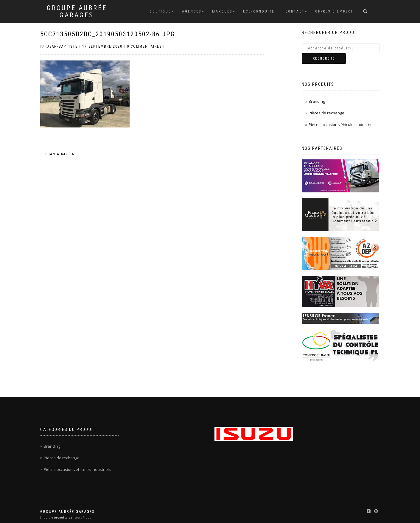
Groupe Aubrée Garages (77, 12)
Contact (295, 11)
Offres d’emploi (334, 11)
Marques (222, 11)
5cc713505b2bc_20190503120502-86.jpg (108, 34)
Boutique (161, 11)
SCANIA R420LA (57, 154)
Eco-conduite (259, 11)
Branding (317, 101)
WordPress (83, 517)
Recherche (324, 59)
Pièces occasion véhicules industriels (342, 124)
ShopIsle (47, 517)
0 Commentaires (144, 46)
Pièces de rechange (326, 113)
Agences (192, 11)
